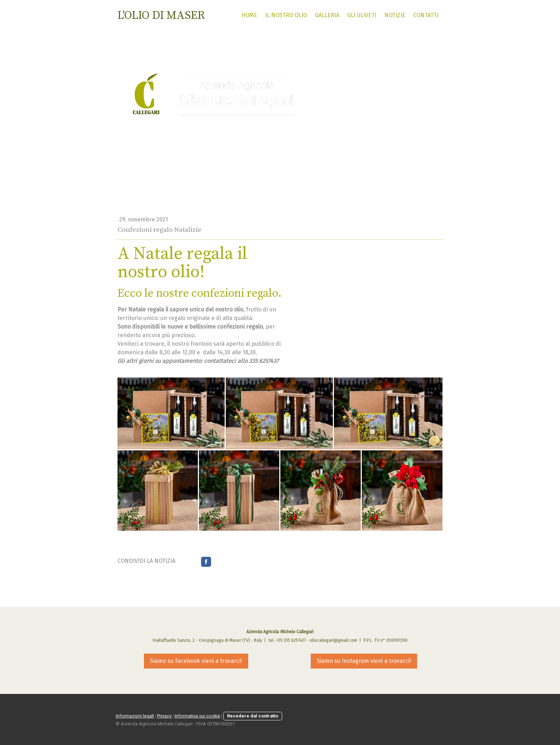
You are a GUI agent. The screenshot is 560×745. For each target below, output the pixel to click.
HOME (249, 15)
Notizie (395, 15)
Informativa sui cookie (197, 716)
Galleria (327, 15)
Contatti (426, 15)
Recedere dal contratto (253, 716)
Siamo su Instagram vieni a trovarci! (364, 661)
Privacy (164, 716)
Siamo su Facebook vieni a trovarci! (196, 661)
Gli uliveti (362, 15)
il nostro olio (286, 15)
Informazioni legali (135, 716)
